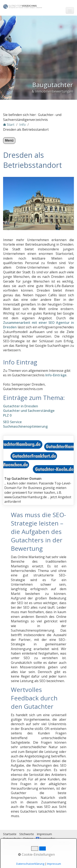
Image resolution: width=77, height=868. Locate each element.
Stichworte (27, 834)
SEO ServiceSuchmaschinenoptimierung (25, 424)
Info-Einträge (56, 375)
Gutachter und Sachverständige (29, 411)
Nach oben (39, 858)
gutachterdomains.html (38, 470)
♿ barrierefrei (45, 839)
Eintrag (28, 839)
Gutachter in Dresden (21, 406)
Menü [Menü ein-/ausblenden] (9, 140)
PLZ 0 (7, 415)
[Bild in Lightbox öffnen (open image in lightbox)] (38, 203)
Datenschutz (12, 839)
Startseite (10, 834)
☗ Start (9, 125)
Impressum (44, 834)
